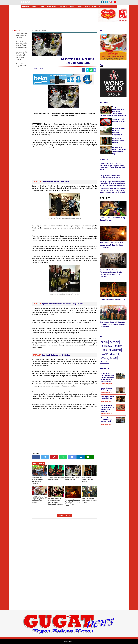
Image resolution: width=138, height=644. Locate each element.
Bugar (104, 342)
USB (101, 172)
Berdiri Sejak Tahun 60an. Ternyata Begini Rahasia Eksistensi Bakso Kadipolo (39, 500)
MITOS (26, 2)
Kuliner (118, 346)
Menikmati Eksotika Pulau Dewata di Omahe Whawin (89, 500)
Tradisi (105, 362)
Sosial (104, 358)
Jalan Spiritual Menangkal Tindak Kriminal (56, 182)
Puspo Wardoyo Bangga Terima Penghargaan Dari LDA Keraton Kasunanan (110, 177)
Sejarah (114, 354)
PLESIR (72, 6)
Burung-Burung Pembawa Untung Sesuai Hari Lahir (112, 219)
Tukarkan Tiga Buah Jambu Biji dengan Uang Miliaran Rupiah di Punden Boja (112, 245)
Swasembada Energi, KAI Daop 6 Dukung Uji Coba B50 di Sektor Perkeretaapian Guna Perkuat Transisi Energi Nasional (113, 190)
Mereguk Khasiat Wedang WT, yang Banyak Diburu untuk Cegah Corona (22, 56)
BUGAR (94, 6)
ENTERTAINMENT (52, 6)
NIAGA (34, 6)
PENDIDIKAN (63, 6)
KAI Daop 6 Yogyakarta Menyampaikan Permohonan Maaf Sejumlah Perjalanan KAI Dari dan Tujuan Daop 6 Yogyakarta (113, 184)
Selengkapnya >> (106, 384)
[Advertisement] (64, 165)
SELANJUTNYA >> (64, 515)
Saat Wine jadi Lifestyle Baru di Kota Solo (56, 355)
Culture (114, 342)
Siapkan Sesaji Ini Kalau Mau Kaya (113, 299)
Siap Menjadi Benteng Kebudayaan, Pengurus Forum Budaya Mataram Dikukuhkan (113, 324)
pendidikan (115, 350)
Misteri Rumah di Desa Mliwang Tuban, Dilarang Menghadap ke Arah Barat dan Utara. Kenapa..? (108, 377)
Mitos (104, 350)
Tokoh (113, 358)
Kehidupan (106, 346)
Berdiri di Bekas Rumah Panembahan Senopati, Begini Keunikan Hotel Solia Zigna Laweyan (111, 273)
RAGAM (87, 6)
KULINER (80, 6)
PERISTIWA (26, 6)
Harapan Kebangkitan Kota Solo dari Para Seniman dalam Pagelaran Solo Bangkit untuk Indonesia (55, 502)
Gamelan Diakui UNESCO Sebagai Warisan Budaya (107, 420)
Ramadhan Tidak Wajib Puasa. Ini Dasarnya (21, 36)
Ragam (104, 354)
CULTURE (41, 6)
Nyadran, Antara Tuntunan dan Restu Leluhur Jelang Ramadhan (63, 304)
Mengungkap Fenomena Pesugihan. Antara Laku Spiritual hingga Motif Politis (73, 503)
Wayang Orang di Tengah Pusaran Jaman (56, 478)
